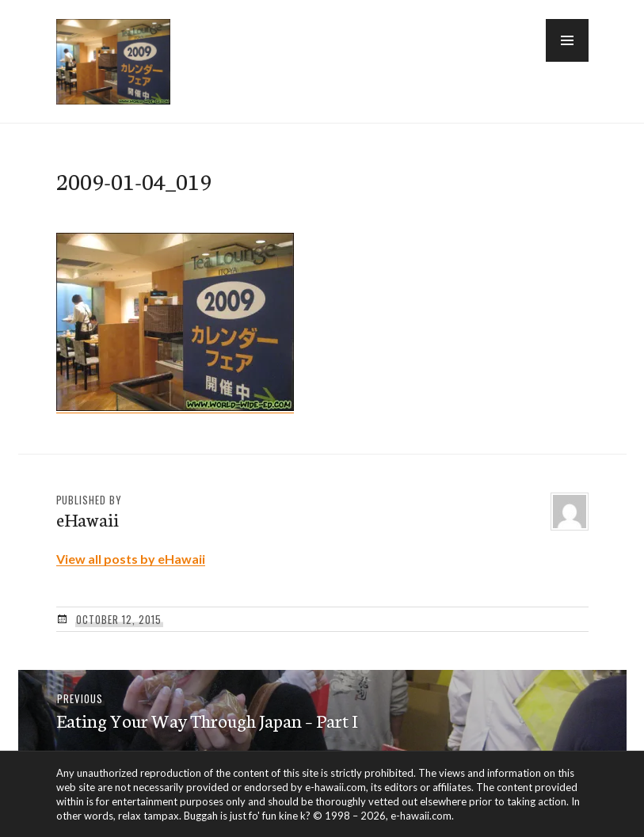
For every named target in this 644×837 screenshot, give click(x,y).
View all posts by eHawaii (131, 559)
